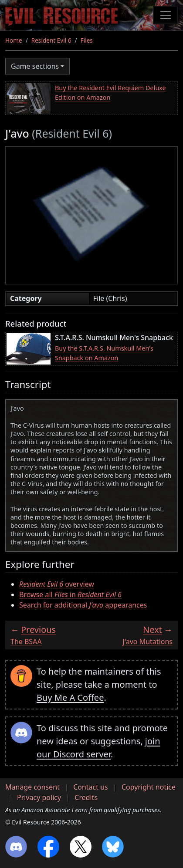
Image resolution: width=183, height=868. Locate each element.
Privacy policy (39, 797)
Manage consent (32, 787)
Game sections (35, 66)
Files (87, 40)
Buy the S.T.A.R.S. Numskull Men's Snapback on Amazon (104, 353)
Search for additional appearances (83, 605)
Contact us (91, 787)
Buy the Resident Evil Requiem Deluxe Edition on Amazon (110, 93)
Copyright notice (149, 787)
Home (14, 40)
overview (57, 584)
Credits (86, 797)
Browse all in (70, 594)
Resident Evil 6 (51, 40)
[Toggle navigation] (166, 15)
